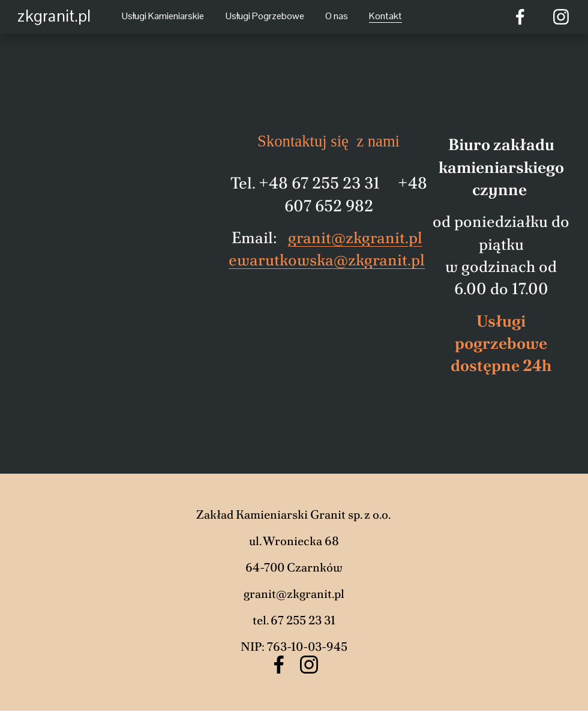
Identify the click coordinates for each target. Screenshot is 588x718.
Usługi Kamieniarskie (163, 16)
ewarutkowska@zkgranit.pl (327, 260)
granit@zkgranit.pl (355, 237)
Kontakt (385, 16)
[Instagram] (561, 17)
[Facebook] (520, 17)
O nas (337, 16)
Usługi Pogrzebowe (265, 16)
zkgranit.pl (54, 16)
